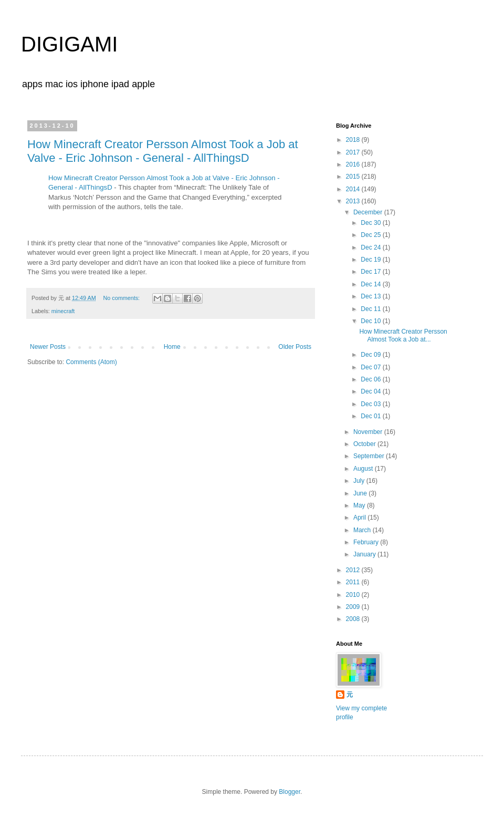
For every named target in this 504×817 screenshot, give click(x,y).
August (364, 469)
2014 (354, 189)
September (370, 456)
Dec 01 (371, 416)
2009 (354, 607)
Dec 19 (371, 260)
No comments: (122, 298)
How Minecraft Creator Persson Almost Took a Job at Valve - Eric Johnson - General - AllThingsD (163, 151)
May (360, 505)
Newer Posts (48, 347)
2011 (354, 582)
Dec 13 (371, 296)
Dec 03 (371, 404)
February (367, 542)
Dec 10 (371, 321)
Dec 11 (371, 309)
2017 (354, 152)
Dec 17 (371, 272)
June (361, 493)
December (369, 212)
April (360, 518)
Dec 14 (371, 284)
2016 (354, 164)
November (369, 432)
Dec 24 (371, 247)
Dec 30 (371, 223)
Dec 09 (371, 355)
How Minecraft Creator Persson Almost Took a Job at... (403, 335)
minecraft (63, 311)
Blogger (290, 792)
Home (172, 347)
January (365, 554)
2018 (354, 140)
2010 (354, 595)
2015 (354, 177)
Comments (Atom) (91, 362)
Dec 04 (371, 391)
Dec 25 (371, 235)
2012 (354, 570)
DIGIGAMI (69, 44)
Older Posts (295, 347)
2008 (354, 619)
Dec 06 (371, 379)
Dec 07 (371, 367)
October (365, 444)
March (363, 530)
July (360, 481)
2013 (354, 201)
